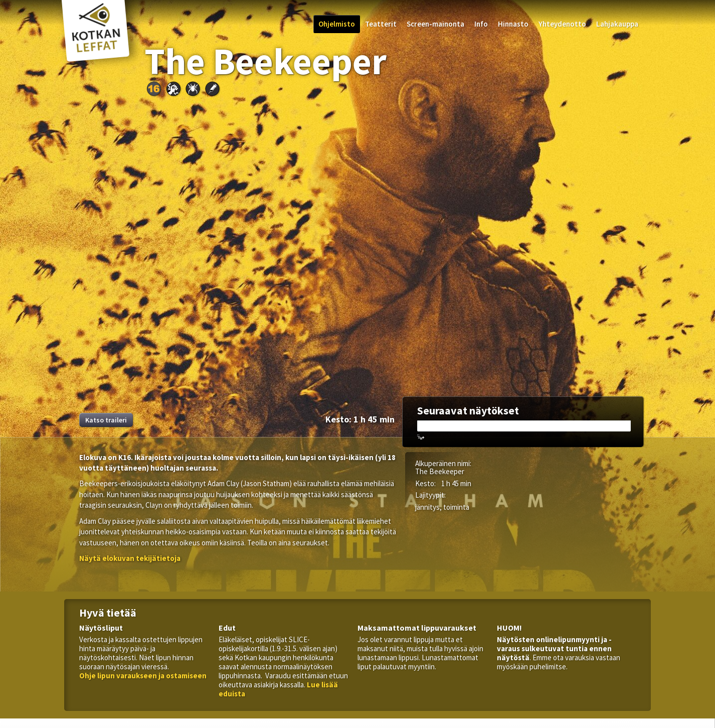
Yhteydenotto (562, 24)
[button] (130, 558)
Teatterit (381, 24)
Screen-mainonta (435, 24)
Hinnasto (513, 24)
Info (481, 24)
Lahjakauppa (617, 24)
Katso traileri (106, 420)
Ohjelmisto (337, 24)
